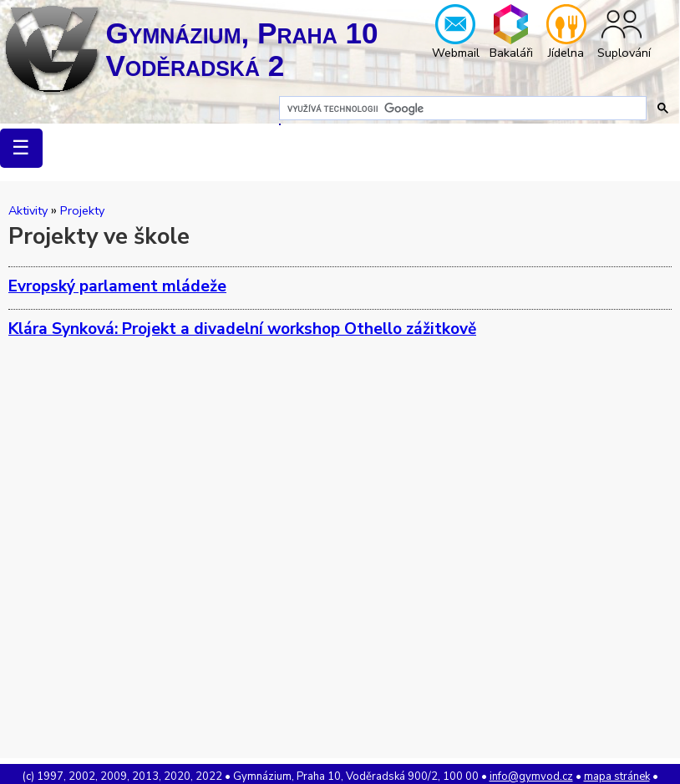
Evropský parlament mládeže (117, 286)
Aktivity (28, 210)
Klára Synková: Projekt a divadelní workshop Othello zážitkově (242, 329)
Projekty (82, 210)
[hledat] (461, 109)
